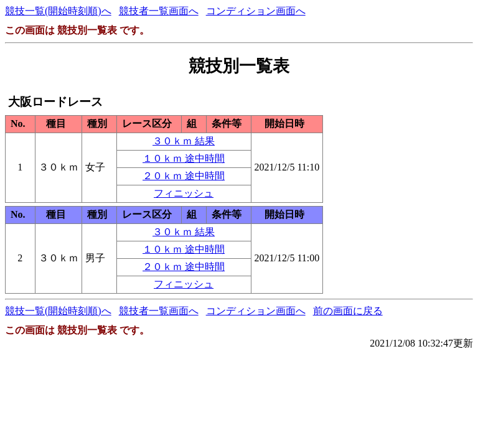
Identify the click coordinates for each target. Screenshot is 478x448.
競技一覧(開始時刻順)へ (58, 11)
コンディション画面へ (256, 11)
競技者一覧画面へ (159, 11)
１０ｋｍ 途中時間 (184, 158)
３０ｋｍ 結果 (184, 141)
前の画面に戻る (348, 311)
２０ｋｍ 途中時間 (184, 176)
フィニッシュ (184, 193)
